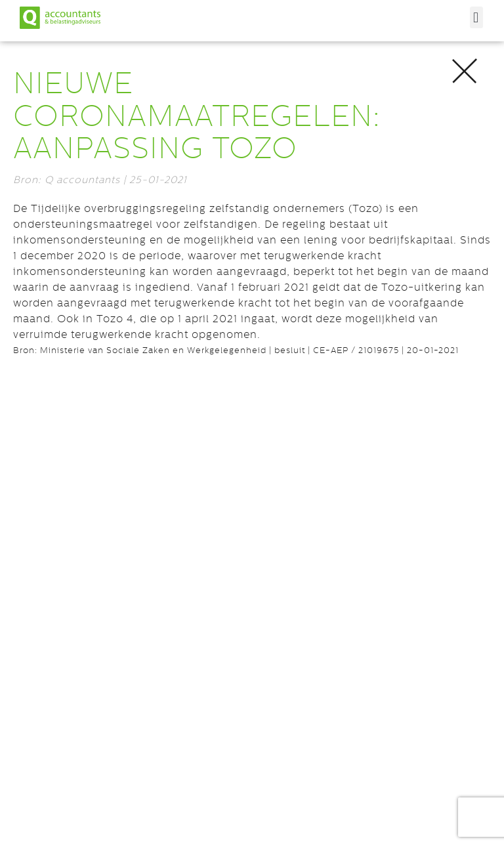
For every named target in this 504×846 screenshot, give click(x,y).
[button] (476, 17)
